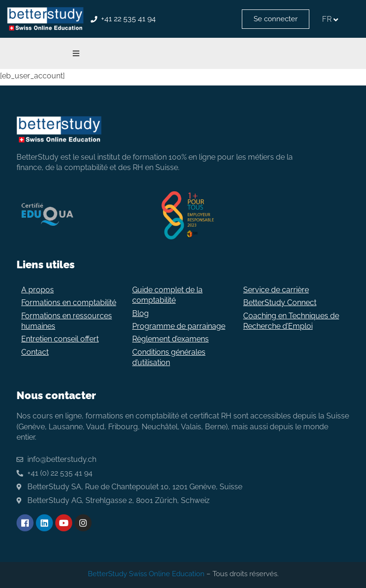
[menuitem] (331, 19)
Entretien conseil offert (60, 339)
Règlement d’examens (170, 339)
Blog (140, 313)
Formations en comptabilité (69, 303)
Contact (35, 352)
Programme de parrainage (179, 326)
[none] (331, 19)
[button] (76, 53)
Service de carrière (276, 290)
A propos (38, 290)
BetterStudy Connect (280, 303)
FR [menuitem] (327, 19)
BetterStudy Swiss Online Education (146, 574)
